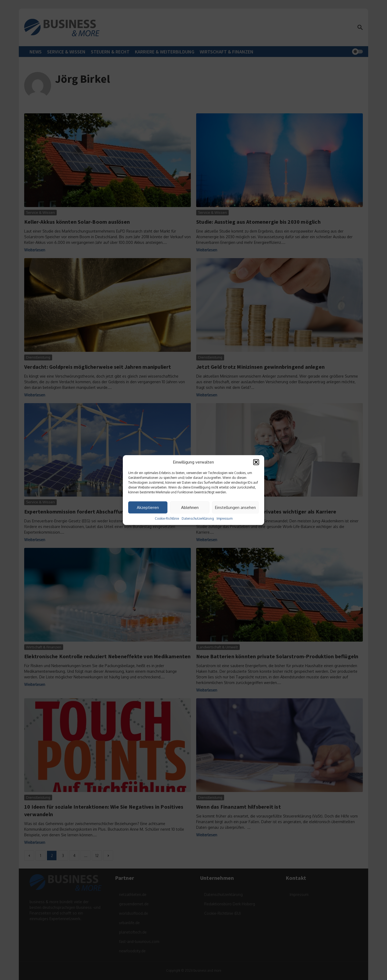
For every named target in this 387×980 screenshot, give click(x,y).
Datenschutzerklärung (198, 518)
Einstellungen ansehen (235, 507)
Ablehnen (190, 507)
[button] (256, 462)
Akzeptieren (148, 507)
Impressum (225, 518)
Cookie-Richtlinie (167, 518)
